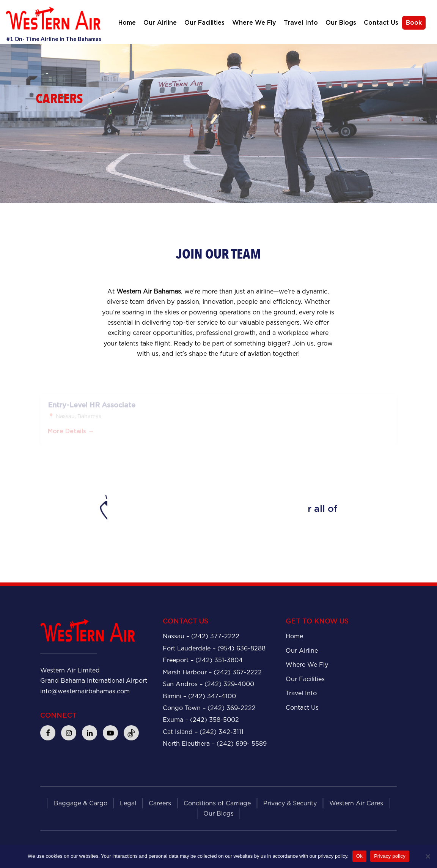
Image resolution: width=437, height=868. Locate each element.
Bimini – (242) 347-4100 (199, 696)
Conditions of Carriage (217, 803)
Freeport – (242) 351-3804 (203, 660)
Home (127, 23)
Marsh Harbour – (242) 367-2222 (212, 672)
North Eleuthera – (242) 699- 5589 (215, 744)
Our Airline (160, 23)
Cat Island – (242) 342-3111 (203, 732)
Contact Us (381, 23)
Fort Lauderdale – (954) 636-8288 (214, 648)
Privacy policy (390, 856)
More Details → (71, 433)
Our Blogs (341, 23)
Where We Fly (254, 23)
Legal (128, 803)
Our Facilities (204, 23)
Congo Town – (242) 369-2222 (209, 708)
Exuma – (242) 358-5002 (201, 720)
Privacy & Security (290, 803)
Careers (160, 803)
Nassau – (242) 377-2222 (201, 636)
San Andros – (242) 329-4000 (208, 684)
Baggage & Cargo (81, 803)
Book (414, 23)
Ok (359, 856)
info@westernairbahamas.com (85, 691)
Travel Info (301, 23)
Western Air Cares (356, 803)
